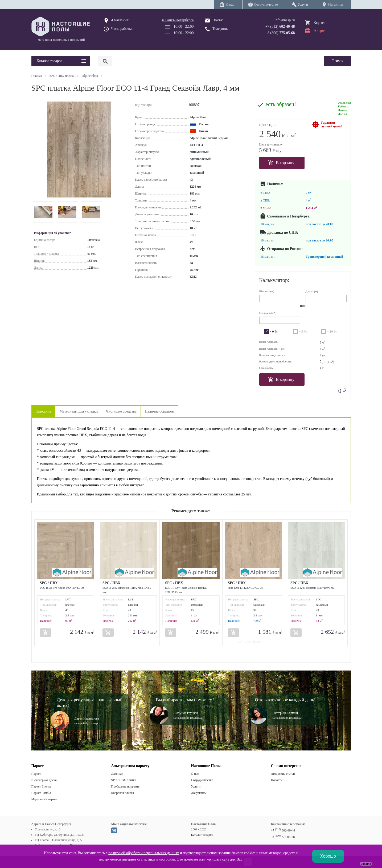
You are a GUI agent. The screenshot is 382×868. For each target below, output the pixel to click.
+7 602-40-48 (283, 830)
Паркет (36, 774)
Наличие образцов (159, 411)
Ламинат (117, 774)
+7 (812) (280, 27)
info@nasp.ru (285, 20)
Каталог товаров (202, 835)
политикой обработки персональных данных (144, 853)
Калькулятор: (274, 280)
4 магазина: (120, 20)
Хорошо (328, 856)
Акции (320, 31)
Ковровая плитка (123, 793)
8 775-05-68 (284, 837)
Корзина (321, 23)
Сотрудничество (202, 780)
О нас (195, 774)
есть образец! (281, 104)
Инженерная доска (44, 780)
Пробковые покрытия (126, 786)
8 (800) (281, 33)
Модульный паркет (44, 799)
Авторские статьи (283, 774)
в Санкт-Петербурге (178, 20)
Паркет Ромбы (41, 793)
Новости (277, 780)
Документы (199, 793)
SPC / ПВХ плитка (124, 780)
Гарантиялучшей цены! (332, 124)
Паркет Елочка (41, 786)
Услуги (196, 786)
